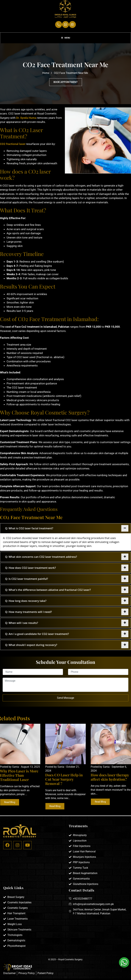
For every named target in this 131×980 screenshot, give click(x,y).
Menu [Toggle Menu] (66, 39)
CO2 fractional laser (13, 146)
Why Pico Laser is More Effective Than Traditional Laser (19, 777)
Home (46, 75)
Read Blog (10, 804)
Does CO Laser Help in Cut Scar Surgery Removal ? (64, 781)
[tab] (65, 530)
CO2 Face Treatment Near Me (71, 75)
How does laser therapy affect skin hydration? (110, 779)
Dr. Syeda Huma (26, 120)
